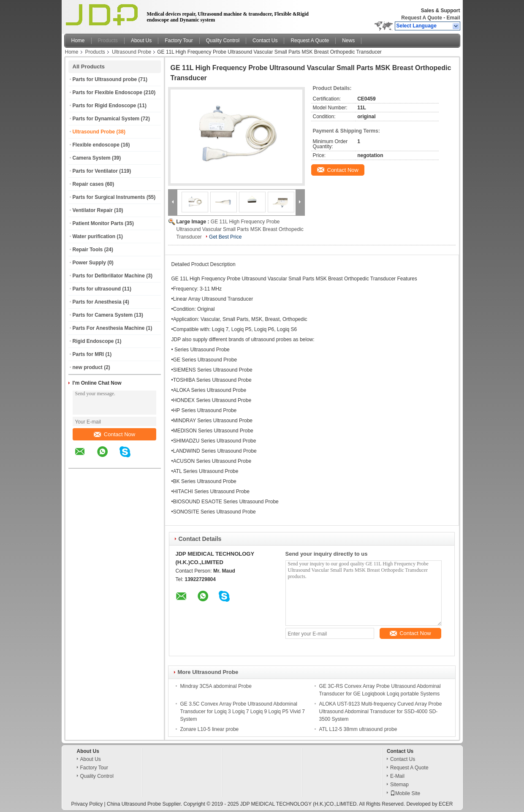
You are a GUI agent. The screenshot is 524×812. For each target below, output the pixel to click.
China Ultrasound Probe (134, 804)
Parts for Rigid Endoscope (105, 106)
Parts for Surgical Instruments (109, 197)
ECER (446, 804)
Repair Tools (88, 250)
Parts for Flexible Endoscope (107, 92)
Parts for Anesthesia (97, 302)
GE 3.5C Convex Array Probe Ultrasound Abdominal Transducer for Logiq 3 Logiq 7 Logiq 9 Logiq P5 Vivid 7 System (243, 712)
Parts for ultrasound (97, 289)
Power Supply (89, 263)
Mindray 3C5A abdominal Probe (216, 686)
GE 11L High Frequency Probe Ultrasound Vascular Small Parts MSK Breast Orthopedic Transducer (240, 229)
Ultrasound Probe (132, 52)
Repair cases (88, 184)
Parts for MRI (88, 354)
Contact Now (114, 434)
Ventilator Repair (93, 210)
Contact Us (265, 41)
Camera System (92, 158)
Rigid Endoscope (93, 341)
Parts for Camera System (103, 315)
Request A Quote (421, 18)
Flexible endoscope (96, 145)
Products (108, 41)
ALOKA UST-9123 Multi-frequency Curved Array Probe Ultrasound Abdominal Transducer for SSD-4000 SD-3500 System (381, 712)
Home (78, 41)
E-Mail (397, 776)
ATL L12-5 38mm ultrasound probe (358, 729)
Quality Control (223, 41)
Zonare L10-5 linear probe (210, 729)
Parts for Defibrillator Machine (109, 276)
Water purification (94, 236)
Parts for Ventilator (95, 171)
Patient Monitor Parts (98, 223)
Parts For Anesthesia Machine (109, 328)
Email (453, 18)
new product (88, 367)
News (348, 41)
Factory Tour (179, 41)
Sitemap (399, 785)
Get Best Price (225, 237)
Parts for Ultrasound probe (105, 79)
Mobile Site (405, 793)
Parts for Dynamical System (106, 119)
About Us (141, 41)
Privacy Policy (87, 804)
